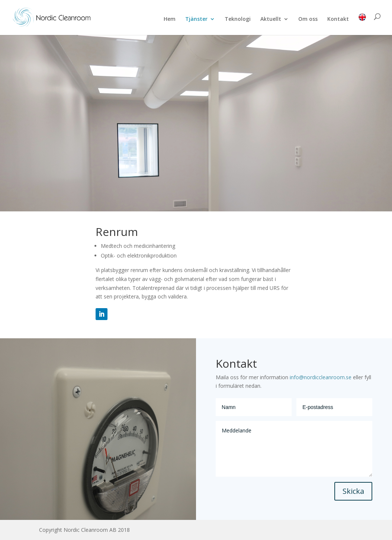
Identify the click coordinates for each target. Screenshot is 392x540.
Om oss (308, 19)
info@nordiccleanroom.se (320, 377)
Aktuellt (271, 19)
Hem (170, 19)
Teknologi (238, 19)
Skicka (353, 491)
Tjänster (196, 19)
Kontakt (338, 19)
